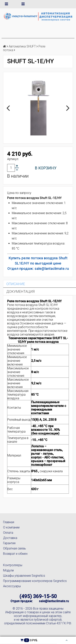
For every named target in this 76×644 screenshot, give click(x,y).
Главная (9, 522)
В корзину (46, 168)
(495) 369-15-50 (38, 596)
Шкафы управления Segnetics (24, 576)
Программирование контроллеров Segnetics (35, 581)
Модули (8, 570)
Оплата (8, 533)
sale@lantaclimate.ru (54, 601)
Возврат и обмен (15, 554)
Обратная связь (15, 548)
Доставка (10, 538)
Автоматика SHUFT (22, 46)
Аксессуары (12, 586)
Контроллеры (13, 565)
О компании (11, 527)
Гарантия (9, 543)
